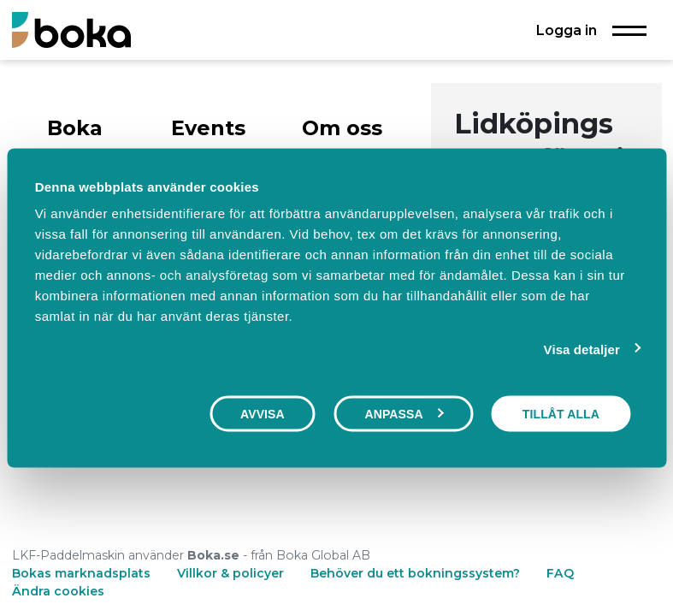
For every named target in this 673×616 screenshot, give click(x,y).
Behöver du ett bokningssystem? (415, 573)
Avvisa (263, 413)
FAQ (560, 573)
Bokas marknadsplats (81, 573)
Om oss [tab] (342, 128)
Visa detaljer (582, 349)
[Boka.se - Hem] (71, 30)
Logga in (567, 30)
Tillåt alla (561, 413)
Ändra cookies (58, 591)
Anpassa (404, 413)
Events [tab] (208, 128)
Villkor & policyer (230, 573)
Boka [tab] (75, 128)
